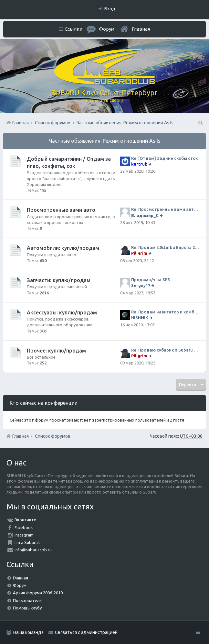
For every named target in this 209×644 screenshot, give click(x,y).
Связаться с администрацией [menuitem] (86, 632)
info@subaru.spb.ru (33, 550)
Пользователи (27, 600)
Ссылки (73, 29)
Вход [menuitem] (110, 9)
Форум (20, 585)
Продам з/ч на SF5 (150, 280)
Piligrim (139, 253)
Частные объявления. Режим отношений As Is (105, 141)
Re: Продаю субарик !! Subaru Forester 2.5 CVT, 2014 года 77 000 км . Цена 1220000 (165, 350)
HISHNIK (140, 318)
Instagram (24, 535)
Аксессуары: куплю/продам (62, 312)
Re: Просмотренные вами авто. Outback (165, 209)
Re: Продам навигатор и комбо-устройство (165, 312)
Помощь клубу (27, 608)
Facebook (24, 527)
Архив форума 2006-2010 (38, 593)
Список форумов (53, 436)
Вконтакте (25, 520)
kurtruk (139, 164)
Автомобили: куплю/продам (63, 248)
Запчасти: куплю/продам (59, 280)
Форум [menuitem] (107, 29)
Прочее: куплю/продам (56, 351)
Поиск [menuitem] (200, 123)
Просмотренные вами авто (61, 210)
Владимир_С (145, 215)
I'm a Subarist (27, 542)
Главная (141, 29)
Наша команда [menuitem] (28, 632)
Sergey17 (141, 285)
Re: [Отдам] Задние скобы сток (164, 158)
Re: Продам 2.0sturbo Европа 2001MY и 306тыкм (165, 247)
